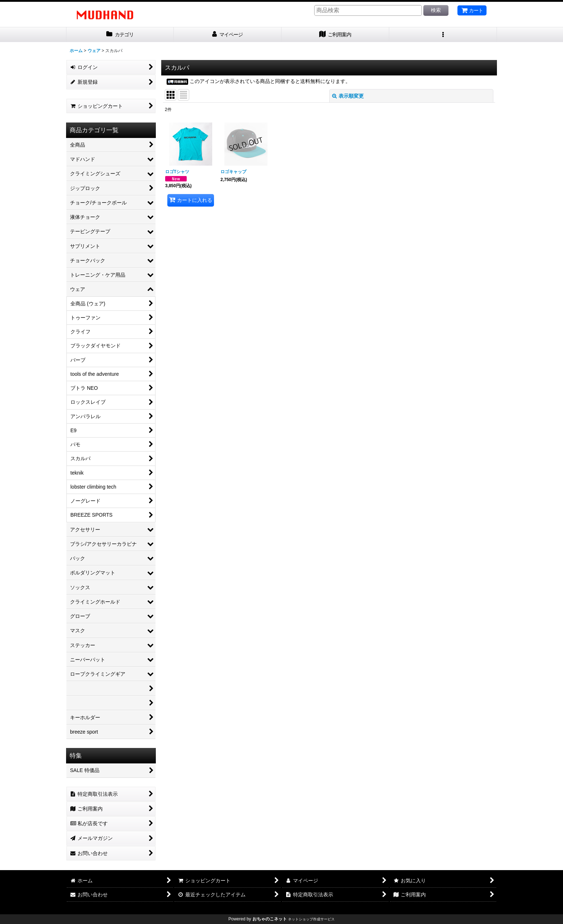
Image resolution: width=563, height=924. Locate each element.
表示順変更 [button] (348, 96)
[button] (443, 35)
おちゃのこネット (270, 919)
